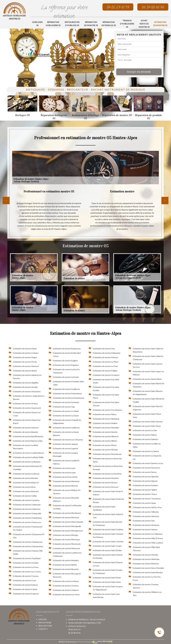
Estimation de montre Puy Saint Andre (104, 381)
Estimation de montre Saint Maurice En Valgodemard (145, 392)
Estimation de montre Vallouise (143, 511)
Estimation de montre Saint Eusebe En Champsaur (105, 571)
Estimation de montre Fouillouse (64, 389)
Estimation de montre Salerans (143, 439)
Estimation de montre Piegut (23, 357)
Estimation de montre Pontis (23, 361)
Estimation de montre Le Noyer (64, 581)
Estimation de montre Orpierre (63, 590)
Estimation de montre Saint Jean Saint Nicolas (104, 595)
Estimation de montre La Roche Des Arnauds (105, 467)
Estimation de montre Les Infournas (66, 439)
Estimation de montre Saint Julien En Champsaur (146, 357)
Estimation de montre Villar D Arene (145, 538)
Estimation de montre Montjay (63, 535)
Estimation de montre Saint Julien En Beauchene (146, 350)
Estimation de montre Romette (104, 478)
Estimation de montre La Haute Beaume (64, 433)
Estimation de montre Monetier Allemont (64, 499)
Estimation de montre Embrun (23, 584)
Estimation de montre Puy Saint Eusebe (104, 388)
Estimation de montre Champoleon (25, 517)
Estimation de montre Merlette (143, 563)
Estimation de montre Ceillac (23, 495)
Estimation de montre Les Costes (25, 571)
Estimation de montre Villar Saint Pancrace (144, 548)
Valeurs (43, 619)
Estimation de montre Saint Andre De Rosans (106, 500)
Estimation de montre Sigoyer (143, 480)
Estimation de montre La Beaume (24, 461)
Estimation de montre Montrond (64, 548)
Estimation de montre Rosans (103, 482)
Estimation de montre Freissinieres (65, 393)
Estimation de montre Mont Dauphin (66, 521)
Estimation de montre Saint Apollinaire (102, 508)
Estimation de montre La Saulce (144, 451)
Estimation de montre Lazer (62, 472)
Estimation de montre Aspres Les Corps (25, 413)
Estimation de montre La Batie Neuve (26, 452)
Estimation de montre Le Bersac (24, 473)
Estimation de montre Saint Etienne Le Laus (105, 563)
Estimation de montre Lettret (63, 476)
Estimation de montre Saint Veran (145, 425)
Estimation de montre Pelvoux (103, 357)
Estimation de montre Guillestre (64, 427)
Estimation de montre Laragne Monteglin (63, 454)
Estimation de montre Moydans (64, 560)
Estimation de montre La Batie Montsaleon (23, 446)
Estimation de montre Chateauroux (25, 541)
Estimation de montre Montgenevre (66, 530)
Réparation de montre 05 (91, 24)
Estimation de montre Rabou (102, 414)
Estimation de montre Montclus (64, 517)
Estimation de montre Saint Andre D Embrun (106, 492)
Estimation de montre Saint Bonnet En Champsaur (105, 523)
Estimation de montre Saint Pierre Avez (145, 415)
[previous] (6, 201)
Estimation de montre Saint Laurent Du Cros (145, 365)
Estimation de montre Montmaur (64, 539)
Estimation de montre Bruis (22, 486)
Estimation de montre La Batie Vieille (26, 457)
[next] (165, 201)
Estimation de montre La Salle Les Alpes (144, 445)
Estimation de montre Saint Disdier (105, 550)
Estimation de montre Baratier (23, 432)
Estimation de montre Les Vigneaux (145, 533)
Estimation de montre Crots (22, 580)
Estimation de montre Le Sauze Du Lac (145, 457)
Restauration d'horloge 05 (72, 24)
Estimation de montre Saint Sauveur (145, 421)
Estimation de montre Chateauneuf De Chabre (25, 528)
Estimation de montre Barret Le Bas (26, 440)
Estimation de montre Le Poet (103, 366)
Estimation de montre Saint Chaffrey (106, 529)
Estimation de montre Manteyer (64, 481)
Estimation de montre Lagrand (63, 448)
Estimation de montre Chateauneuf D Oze (26, 535)
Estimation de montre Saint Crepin (105, 545)
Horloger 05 (37, 24)
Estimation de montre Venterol (24, 366)
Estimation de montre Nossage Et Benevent (65, 575)
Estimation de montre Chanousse (25, 522)
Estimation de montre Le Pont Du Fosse (144, 578)
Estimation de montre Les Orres (64, 594)
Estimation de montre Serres (142, 472)
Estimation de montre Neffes (63, 564)
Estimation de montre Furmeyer (64, 402)
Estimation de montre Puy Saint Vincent (104, 403)
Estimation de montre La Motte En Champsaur (65, 554)
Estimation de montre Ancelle (23, 387)
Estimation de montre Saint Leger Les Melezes (146, 373)
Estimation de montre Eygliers (63, 360)
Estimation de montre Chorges (24, 562)
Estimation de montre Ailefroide (144, 559)
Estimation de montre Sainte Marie (145, 379)
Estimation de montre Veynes (143, 529)
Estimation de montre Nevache (64, 569)
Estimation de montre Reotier (103, 432)
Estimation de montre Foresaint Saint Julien (66, 383)
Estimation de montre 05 (160, 24)
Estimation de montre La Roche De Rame (105, 460)
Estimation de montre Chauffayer (25, 558)
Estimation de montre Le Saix (143, 430)
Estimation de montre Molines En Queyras (64, 491)
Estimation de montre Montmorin (64, 543)
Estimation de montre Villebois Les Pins (145, 593)
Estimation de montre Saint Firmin (105, 577)
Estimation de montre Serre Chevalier (146, 568)
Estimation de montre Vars (142, 520)
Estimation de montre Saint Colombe (106, 541)
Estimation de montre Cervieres (24, 500)
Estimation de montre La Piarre (103, 361)
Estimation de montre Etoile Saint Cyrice (65, 354)
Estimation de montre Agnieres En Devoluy (25, 376)
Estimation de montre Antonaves (25, 391)
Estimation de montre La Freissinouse (66, 397)
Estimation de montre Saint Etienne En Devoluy (105, 556)
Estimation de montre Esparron (24, 593)
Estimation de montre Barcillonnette (26, 436)
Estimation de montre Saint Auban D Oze (106, 515)
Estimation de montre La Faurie (64, 377)
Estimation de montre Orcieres (64, 585)
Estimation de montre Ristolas (103, 449)
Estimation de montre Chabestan (25, 504)
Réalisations (45, 626)
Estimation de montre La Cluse (23, 567)
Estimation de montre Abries (23, 370)
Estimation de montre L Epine (23, 589)
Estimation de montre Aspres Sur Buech (25, 421)
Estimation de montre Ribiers (103, 440)
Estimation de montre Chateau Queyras (143, 586)
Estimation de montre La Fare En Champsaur (64, 371)
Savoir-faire (45, 623)
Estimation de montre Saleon (143, 434)
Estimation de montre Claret (23, 348)
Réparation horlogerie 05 (53, 24)
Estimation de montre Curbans (23, 352)
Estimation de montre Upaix (142, 503)
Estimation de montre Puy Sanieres (105, 409)
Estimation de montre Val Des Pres (145, 507)
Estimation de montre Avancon (24, 427)
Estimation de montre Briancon (24, 482)
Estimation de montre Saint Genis (105, 582)
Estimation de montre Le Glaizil (63, 411)
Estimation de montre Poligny (103, 370)
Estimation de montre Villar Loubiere (146, 542)
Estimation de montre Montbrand (65, 513)
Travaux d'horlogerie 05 (127, 24)
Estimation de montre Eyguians (64, 365)
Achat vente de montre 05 (144, 24)
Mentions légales (85, 642)
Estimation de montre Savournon (144, 467)
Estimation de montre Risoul (102, 445)
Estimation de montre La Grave (64, 415)
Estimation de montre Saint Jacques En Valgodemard (106, 588)
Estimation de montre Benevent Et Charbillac (25, 467)
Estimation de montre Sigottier (143, 476)
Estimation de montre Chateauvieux (26, 546)
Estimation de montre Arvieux (23, 403)
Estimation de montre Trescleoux (144, 498)
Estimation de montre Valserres (144, 516)
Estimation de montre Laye (62, 468)
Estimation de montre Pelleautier (104, 352)
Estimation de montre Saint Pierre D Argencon (145, 407)
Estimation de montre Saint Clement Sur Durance (106, 535)
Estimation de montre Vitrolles (143, 554)
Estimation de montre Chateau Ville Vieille (26, 552)
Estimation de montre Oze (102, 348)
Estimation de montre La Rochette (105, 473)
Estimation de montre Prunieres (104, 375)
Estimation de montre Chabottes (24, 509)
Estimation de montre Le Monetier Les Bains (65, 507)
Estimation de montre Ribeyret (103, 436)
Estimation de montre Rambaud (104, 418)
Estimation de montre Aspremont (25, 407)
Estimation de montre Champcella (25, 513)
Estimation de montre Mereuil (63, 485)
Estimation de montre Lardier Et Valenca (64, 462)
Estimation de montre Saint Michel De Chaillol (146, 400)
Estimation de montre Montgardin (65, 526)
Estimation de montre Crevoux (23, 576)
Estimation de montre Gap (62, 406)
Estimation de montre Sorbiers (143, 485)
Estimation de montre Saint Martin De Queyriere (146, 385)
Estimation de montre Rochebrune (105, 454)
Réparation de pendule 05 (109, 24)
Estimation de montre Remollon (104, 427)
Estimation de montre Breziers (23, 478)
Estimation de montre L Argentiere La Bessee (26, 397)
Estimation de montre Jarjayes (63, 444)
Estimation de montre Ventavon (144, 525)
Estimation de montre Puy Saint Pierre (104, 396)
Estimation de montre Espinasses (65, 348)
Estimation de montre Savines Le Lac (146, 463)
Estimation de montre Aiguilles (23, 382)
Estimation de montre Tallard (142, 489)
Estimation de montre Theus (142, 494)
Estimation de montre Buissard (24, 491)
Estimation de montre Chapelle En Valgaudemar (65, 421)
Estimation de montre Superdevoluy (145, 572)
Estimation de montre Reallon (103, 423)
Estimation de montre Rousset (103, 486)
